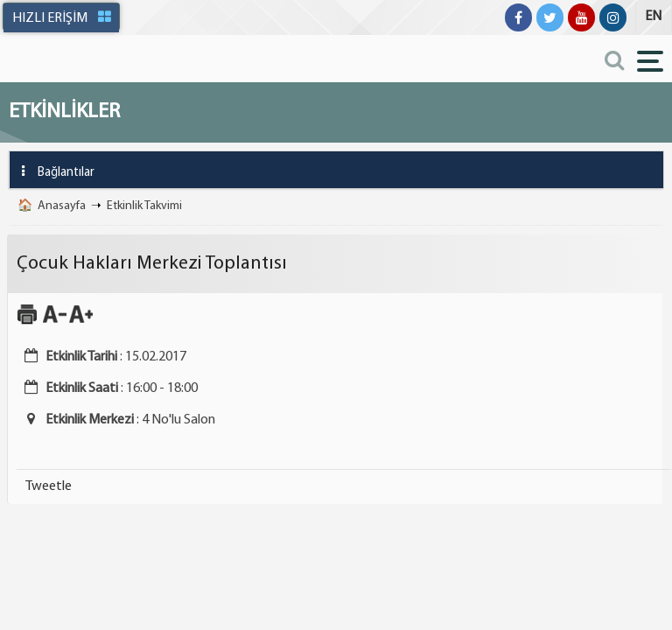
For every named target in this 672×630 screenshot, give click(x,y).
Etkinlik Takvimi (144, 206)
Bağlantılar (52, 171)
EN (653, 17)
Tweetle (49, 486)
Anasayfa (62, 206)
